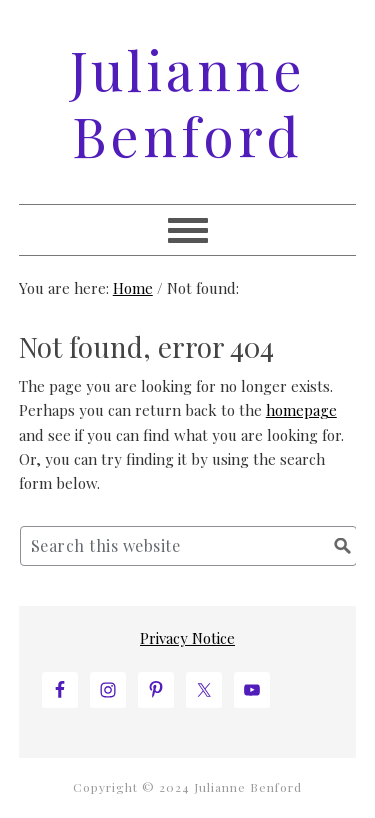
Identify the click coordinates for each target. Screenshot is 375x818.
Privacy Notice (187, 638)
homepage (301, 410)
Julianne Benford (188, 102)
